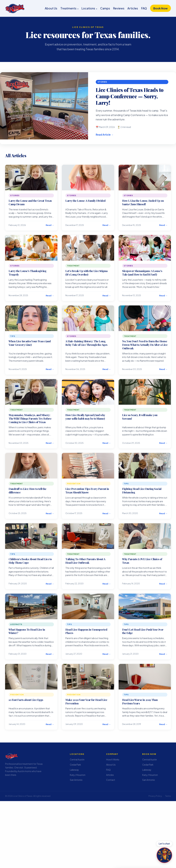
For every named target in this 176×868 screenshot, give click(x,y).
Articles (133, 8)
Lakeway (74, 770)
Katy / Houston (78, 775)
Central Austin (77, 760)
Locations (89, 8)
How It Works (113, 760)
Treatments (69, 8)
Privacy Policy (155, 796)
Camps (105, 8)
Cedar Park (75, 765)
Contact (111, 780)
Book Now (160, 8)
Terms (168, 796)
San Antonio (76, 780)
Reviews (119, 8)
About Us (51, 8)
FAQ (144, 8)
